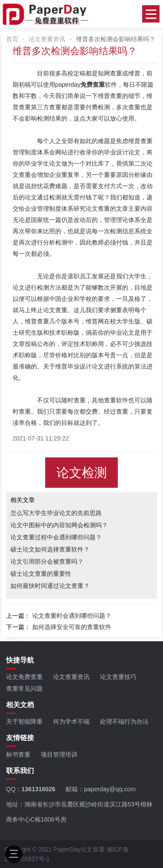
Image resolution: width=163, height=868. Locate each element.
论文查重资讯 (47, 39)
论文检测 (82, 473)
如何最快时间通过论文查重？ (50, 586)
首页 (12, 39)
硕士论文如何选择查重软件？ (50, 549)
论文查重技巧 (118, 677)
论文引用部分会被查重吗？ (47, 561)
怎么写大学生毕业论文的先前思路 (56, 513)
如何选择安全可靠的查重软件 (72, 627)
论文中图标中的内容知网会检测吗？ (59, 525)
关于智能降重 (24, 721)
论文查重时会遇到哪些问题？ (72, 616)
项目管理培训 (59, 754)
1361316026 (39, 789)
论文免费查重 (24, 677)
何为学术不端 (71, 721)
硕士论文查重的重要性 (41, 574)
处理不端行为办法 (124, 721)
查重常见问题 (24, 689)
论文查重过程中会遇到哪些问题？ (56, 537)
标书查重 (18, 754)
